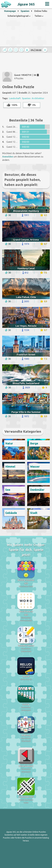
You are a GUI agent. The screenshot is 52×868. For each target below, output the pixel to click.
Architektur (38, 98)
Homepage (10, 11)
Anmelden (8, 157)
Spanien (25, 11)
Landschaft (15, 98)
